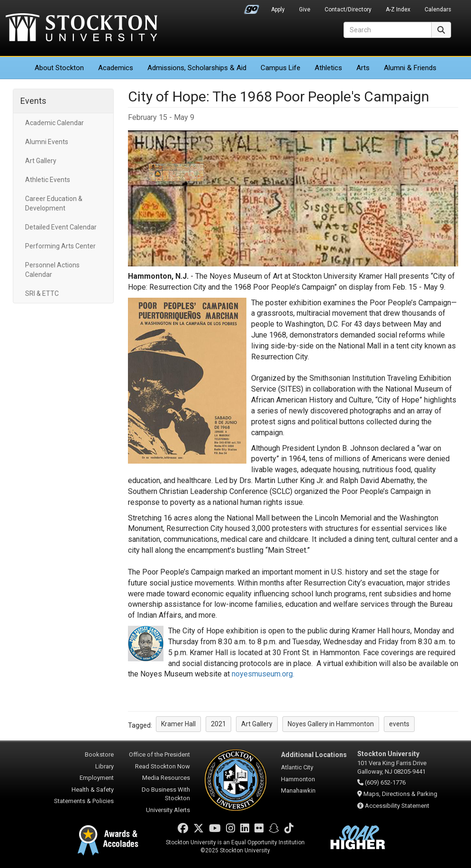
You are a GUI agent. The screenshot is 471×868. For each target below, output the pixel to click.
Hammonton (298, 779)
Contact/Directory (348, 9)
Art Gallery (41, 161)
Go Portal (252, 7)
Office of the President (159, 754)
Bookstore (99, 754)
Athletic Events (48, 180)
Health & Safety (93, 790)
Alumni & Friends (410, 68)
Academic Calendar (54, 123)
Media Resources (166, 778)
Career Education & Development (54, 203)
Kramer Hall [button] (178, 724)
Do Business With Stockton (166, 794)
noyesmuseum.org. (263, 674)
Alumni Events (47, 142)
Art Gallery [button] (257, 724)
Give (305, 9)
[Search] (388, 30)
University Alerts (168, 810)
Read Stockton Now (163, 766)
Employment (97, 778)
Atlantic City (297, 767)
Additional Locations (314, 755)
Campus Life (281, 68)
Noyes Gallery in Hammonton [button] (331, 724)
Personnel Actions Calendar (52, 270)
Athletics (328, 68)
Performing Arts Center (60, 246)
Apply (278, 9)
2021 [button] (218, 724)
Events (33, 101)
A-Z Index (398, 9)
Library (104, 766)
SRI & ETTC (42, 293)
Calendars (438, 9)
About (59, 68)
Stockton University (82, 28)
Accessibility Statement (397, 806)
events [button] (399, 724)
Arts (363, 68)
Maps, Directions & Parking (400, 794)
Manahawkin (298, 790)
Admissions (197, 68)
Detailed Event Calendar (61, 227)
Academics (116, 68)
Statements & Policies (84, 801)
